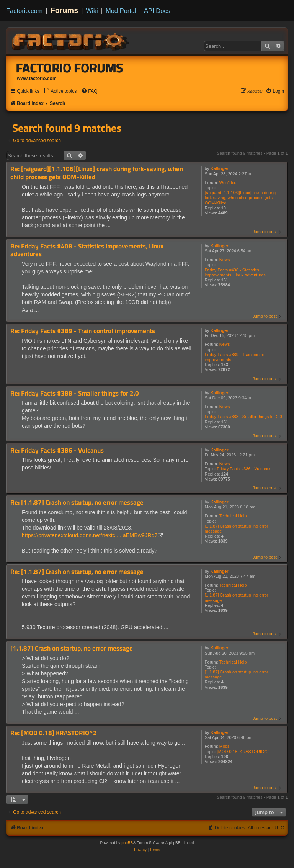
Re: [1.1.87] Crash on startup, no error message (77, 503)
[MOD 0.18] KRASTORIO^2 (243, 752)
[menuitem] (60, 91)
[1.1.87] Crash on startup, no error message (237, 529)
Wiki (92, 11)
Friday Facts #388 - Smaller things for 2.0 (243, 417)
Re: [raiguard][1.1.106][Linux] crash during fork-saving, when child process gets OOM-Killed (97, 173)
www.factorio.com (37, 78)
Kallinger (220, 168)
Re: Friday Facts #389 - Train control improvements (83, 331)
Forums (65, 10)
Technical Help (233, 516)
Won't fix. (228, 183)
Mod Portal (121, 11)
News (225, 260)
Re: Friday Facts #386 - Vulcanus (57, 450)
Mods (225, 746)
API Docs (157, 11)
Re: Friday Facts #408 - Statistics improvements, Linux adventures (87, 250)
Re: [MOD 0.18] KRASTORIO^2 (54, 733)
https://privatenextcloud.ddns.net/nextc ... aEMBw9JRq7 (90, 535)
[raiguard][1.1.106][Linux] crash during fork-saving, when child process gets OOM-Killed (240, 198)
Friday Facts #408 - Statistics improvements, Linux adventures (235, 272)
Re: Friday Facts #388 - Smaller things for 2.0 (75, 393)
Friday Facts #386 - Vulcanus (244, 469)
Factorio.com (24, 11)
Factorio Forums (70, 68)
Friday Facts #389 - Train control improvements (235, 357)
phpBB (127, 843)
